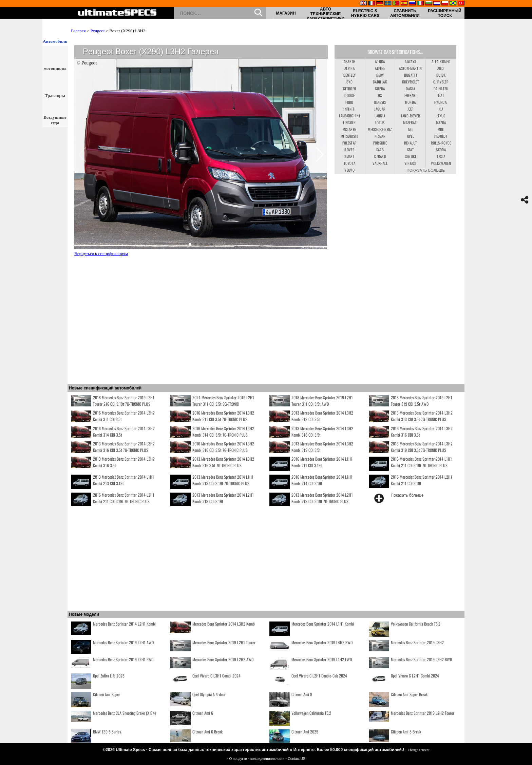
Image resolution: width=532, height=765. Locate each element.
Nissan (380, 136)
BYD (349, 82)
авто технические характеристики (325, 14)
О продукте (239, 759)
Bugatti (411, 75)
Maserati (410, 122)
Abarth (350, 61)
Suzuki (411, 156)
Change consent (419, 750)
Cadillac (380, 82)
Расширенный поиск (444, 13)
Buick (441, 75)
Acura (380, 61)
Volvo (349, 170)
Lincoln (349, 122)
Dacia (410, 89)
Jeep (410, 109)
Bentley (349, 75)
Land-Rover (411, 116)
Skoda (441, 150)
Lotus (380, 122)
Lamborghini (349, 116)
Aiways (410, 61)
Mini (441, 129)
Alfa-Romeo (441, 61)
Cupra (380, 89)
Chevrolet (411, 82)
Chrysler (441, 82)
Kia (441, 109)
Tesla (441, 156)
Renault (411, 143)
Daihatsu (441, 89)
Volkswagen (441, 163)
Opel (411, 136)
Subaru (380, 156)
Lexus (441, 116)
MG (411, 129)
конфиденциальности (268, 759)
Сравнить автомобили (405, 13)
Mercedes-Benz (380, 129)
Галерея (78, 31)
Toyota (349, 163)
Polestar (350, 143)
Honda (410, 102)
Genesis (380, 102)
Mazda (441, 122)
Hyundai (441, 102)
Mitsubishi (350, 136)
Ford (349, 102)
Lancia (380, 116)
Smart (349, 156)
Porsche (380, 143)
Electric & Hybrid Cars (365, 13)
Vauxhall (380, 163)
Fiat (441, 95)
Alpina (349, 68)
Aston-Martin (410, 68)
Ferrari (411, 95)
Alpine (380, 68)
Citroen (349, 89)
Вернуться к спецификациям (101, 254)
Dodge (349, 95)
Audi (441, 68)
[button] (190, 244)
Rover (349, 150)
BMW (380, 75)
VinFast (411, 163)
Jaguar (380, 109)
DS (380, 95)
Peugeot (97, 31)
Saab (380, 150)
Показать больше (426, 170)
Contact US (297, 759)
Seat (411, 150)
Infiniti (349, 109)
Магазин (286, 13)
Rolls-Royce (441, 143)
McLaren (349, 129)
